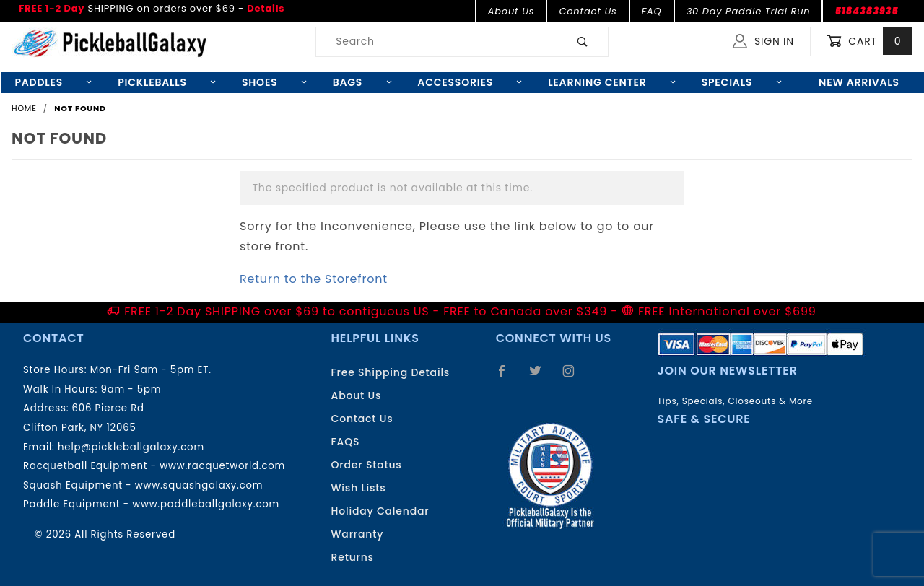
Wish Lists (359, 488)
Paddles (53, 82)
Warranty (358, 534)
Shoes (274, 82)
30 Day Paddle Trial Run (749, 11)
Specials (742, 82)
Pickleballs (167, 82)
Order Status (367, 465)
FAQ (652, 11)
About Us (511, 11)
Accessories (470, 82)
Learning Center (612, 82)
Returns (353, 557)
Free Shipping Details (391, 372)
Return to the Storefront (314, 279)
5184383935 (866, 11)
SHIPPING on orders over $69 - (152, 8)
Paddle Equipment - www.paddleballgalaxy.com (151, 504)
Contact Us (588, 11)
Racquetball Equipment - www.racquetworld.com (154, 466)
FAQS (346, 442)
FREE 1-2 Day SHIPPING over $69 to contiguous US (276, 311)
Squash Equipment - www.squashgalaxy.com (143, 485)
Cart (869, 41)
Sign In (763, 41)
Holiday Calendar (380, 511)
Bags (362, 82)
